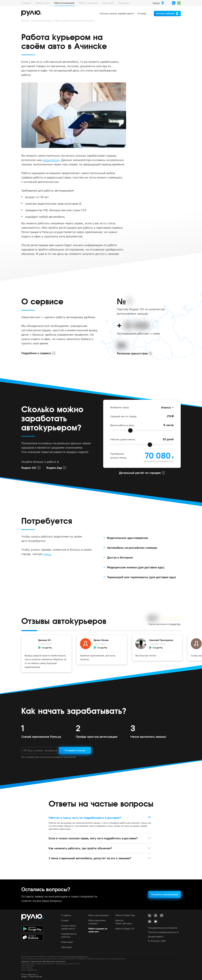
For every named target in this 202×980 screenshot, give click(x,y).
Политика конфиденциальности (163, 932)
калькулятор (51, 160)
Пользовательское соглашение (163, 928)
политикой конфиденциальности (75, 956)
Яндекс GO (29, 468)
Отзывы (142, 13)
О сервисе (26, 3)
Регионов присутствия (132, 353)
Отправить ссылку (75, 750)
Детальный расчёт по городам (140, 473)
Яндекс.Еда (54, 468)
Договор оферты (156, 937)
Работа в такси (43, 3)
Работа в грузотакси (88, 3)
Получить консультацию (165, 894)
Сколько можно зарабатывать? (117, 13)
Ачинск (166, 407)
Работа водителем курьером (97, 922)
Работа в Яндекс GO (125, 929)
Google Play (175, 624)
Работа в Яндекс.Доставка (124, 922)
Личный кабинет (165, 13)
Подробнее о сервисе (36, 353)
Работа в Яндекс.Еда (125, 915)
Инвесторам (108, 3)
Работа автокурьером (64, 3)
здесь (47, 554)
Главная (25, 21)
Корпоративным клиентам (69, 935)
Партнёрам (124, 3)
